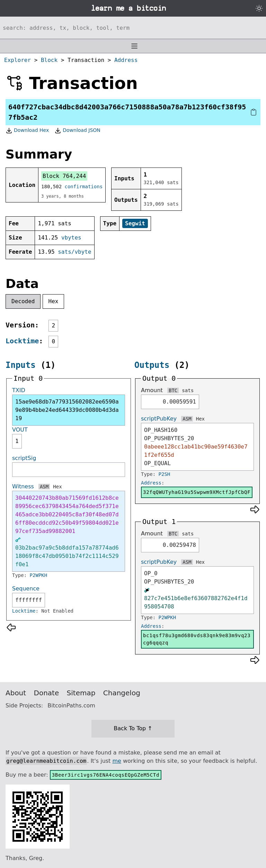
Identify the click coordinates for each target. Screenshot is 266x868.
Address (126, 60)
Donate (47, 693)
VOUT (20, 430)
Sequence (26, 589)
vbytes (71, 238)
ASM (44, 487)
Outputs (152, 365)
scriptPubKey (159, 419)
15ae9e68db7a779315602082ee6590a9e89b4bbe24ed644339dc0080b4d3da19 (67, 410)
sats (188, 390)
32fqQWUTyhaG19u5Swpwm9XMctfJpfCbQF (197, 492)
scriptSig (24, 458)
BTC (173, 390)
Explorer (17, 60)
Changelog (122, 693)
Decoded (23, 301)
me (117, 761)
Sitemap (81, 693)
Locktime (22, 341)
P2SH (165, 474)
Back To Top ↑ (133, 728)
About (16, 693)
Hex (54, 301)
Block (49, 60)
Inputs (21, 365)
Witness (23, 486)
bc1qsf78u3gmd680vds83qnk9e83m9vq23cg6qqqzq (197, 639)
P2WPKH (39, 575)
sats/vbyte (74, 252)
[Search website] (133, 28)
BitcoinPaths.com (71, 706)
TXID (19, 390)
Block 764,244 (64, 176)
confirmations (84, 187)
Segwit (135, 223)
